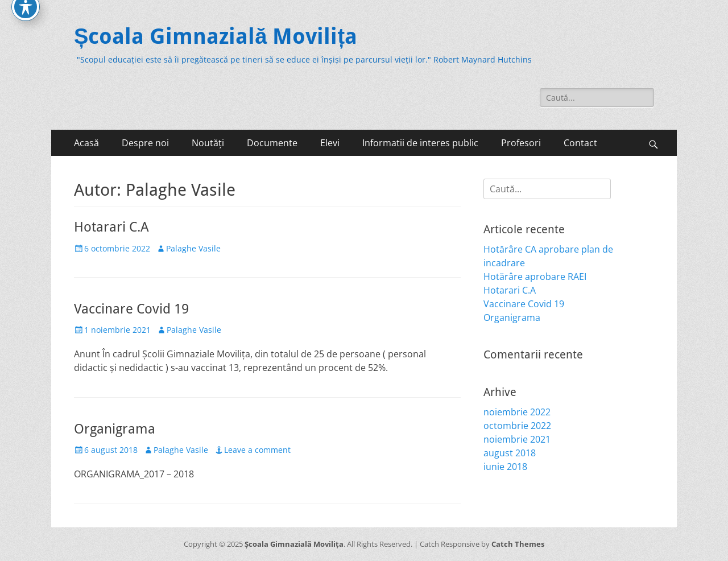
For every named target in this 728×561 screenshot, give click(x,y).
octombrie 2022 (517, 426)
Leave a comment (257, 450)
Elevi (330, 143)
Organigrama (115, 429)
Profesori (521, 143)
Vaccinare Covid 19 (131, 309)
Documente (272, 143)
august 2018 (510, 453)
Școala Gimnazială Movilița (216, 36)
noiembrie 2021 (517, 439)
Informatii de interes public (420, 143)
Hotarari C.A (111, 227)
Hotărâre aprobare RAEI (535, 277)
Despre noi (145, 143)
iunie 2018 (505, 467)
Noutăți (208, 143)
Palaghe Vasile (193, 248)
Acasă (86, 143)
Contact (580, 143)
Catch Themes (518, 544)
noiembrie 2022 (517, 412)
